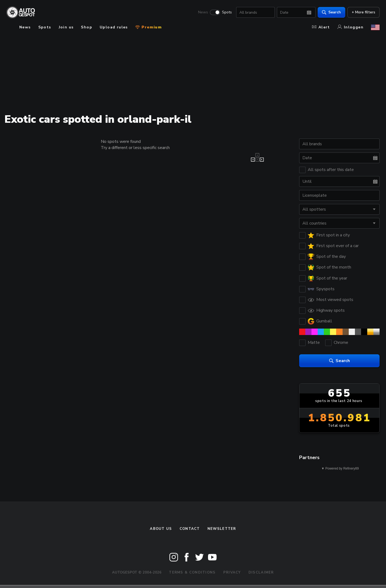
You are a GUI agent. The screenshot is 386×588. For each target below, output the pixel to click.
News (203, 12)
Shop (87, 27)
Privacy (232, 572)
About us (161, 529)
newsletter (222, 529)
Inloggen (350, 27)
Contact (190, 529)
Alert (321, 27)
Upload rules (114, 27)
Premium (149, 27)
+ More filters (363, 12)
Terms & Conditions (192, 572)
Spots (227, 12)
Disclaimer (261, 572)
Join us (66, 27)
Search (331, 12)
